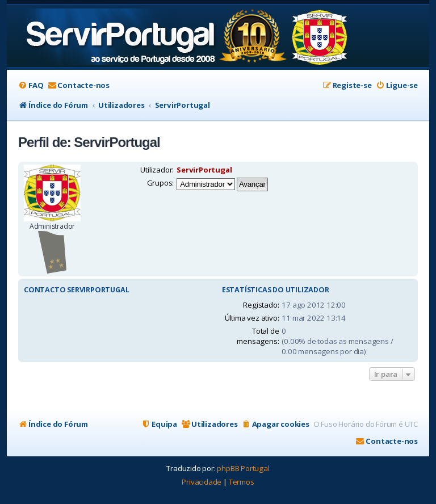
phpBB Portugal (243, 468)
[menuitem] (31, 85)
